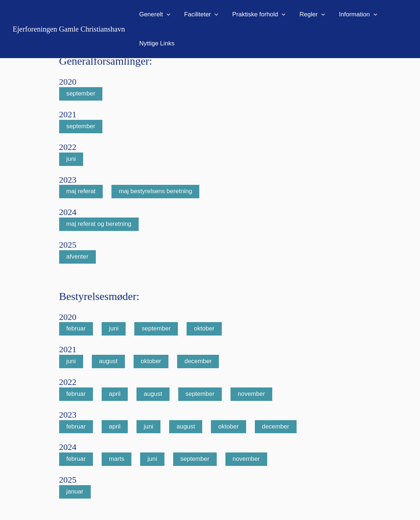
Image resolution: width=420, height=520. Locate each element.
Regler (306, 15)
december (199, 362)
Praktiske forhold (255, 15)
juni (71, 159)
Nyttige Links (156, 43)
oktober (205, 329)
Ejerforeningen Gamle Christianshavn (69, 29)
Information (351, 15)
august (108, 362)
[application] (166, 15)
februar (76, 329)
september (81, 94)
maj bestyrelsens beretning (156, 192)
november (252, 395)
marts (117, 460)
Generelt (154, 15)
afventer (78, 257)
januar (75, 492)
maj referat (81, 192)
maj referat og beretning (99, 224)
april (115, 395)
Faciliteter (199, 15)
